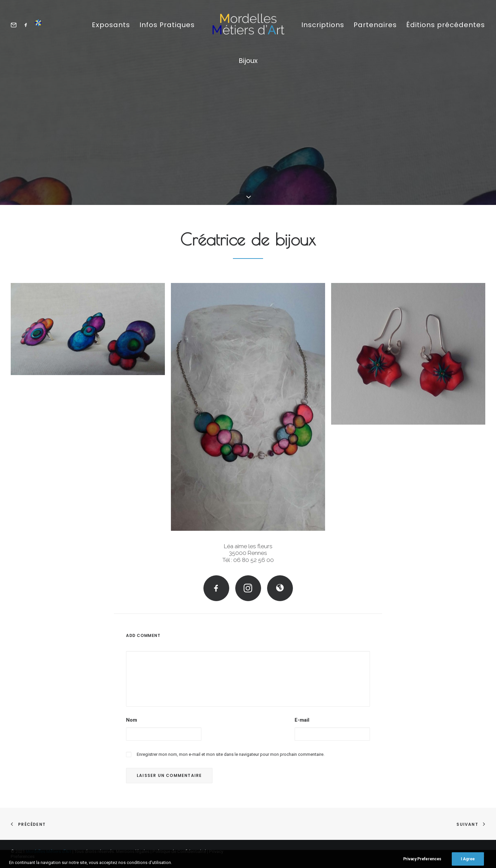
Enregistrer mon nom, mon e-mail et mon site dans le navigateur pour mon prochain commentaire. (231, 754)
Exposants (111, 25)
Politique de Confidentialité (179, 851)
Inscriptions (323, 25)
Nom (132, 720)
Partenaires (375, 25)
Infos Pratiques (167, 25)
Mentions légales (133, 851)
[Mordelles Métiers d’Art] (248, 25)
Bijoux (248, 61)
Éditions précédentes (446, 25)
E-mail (302, 720)
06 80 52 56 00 (254, 560)
